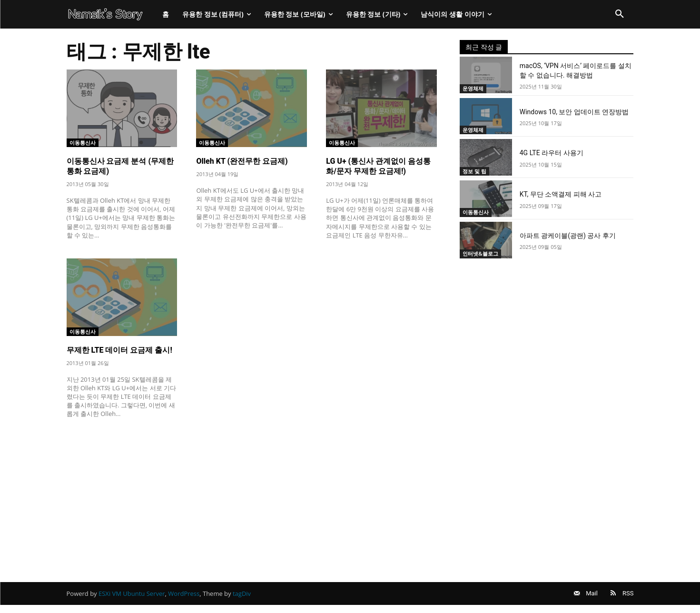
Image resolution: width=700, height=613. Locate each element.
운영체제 (475, 88)
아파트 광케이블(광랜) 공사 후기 (568, 236)
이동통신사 (85, 142)
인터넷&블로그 (483, 253)
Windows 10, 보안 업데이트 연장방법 (574, 112)
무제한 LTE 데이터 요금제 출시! (119, 350)
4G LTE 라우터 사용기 (552, 153)
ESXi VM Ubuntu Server (132, 597)
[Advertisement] (252, 496)
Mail (584, 597)
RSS (628, 597)
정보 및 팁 (477, 170)
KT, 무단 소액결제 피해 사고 (561, 194)
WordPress (184, 597)
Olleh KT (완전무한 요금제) (242, 161)
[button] (620, 14)
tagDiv (242, 597)
